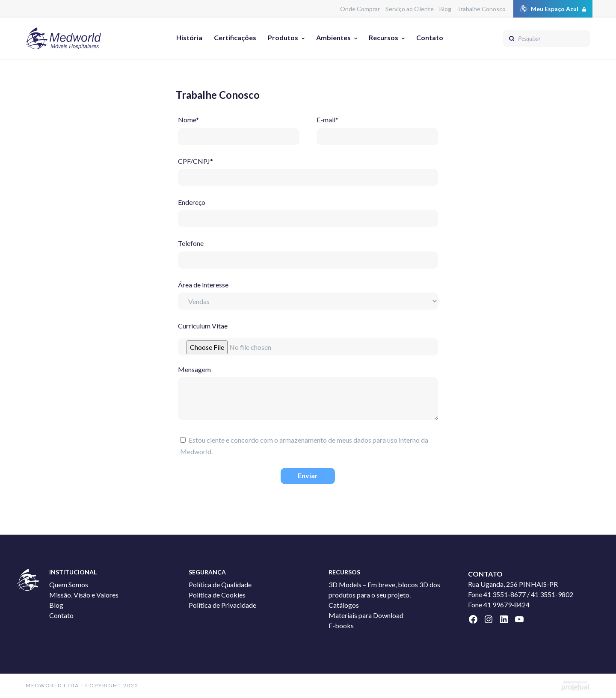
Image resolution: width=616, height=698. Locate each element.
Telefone (308, 251)
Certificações (235, 37)
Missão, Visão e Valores (84, 595)
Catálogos (344, 605)
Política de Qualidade (220, 584)
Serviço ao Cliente (410, 9)
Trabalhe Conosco (481, 9)
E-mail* (377, 128)
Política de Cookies (217, 595)
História (189, 37)
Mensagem (308, 394)
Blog (445, 9)
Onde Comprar (360, 9)
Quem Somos (69, 584)
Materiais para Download (366, 615)
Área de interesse (308, 293)
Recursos (384, 37)
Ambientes (333, 37)
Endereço (308, 210)
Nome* (239, 128)
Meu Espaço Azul (555, 9)
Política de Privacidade (222, 605)
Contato (430, 37)
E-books (341, 626)
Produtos (283, 37)
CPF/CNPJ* (308, 169)
